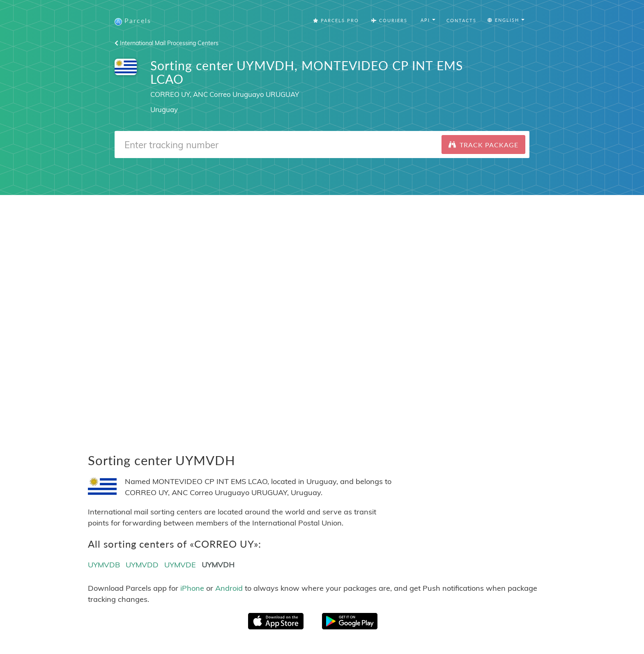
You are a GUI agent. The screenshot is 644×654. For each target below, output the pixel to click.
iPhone (192, 588)
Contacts (461, 20)
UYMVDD (142, 565)
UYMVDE (180, 565)
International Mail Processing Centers (167, 43)
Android (229, 588)
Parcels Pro (336, 20)
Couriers (389, 20)
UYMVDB (104, 565)
